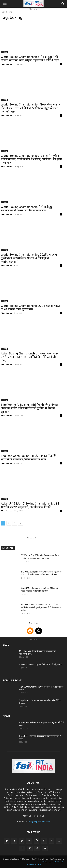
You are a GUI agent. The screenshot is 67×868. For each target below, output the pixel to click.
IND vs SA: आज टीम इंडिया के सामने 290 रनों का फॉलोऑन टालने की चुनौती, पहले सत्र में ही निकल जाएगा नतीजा (41, 607)
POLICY (38, 865)
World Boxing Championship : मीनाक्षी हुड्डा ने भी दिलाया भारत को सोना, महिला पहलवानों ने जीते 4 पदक (30, 59)
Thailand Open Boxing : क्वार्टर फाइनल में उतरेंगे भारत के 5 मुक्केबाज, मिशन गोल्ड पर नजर (29, 458)
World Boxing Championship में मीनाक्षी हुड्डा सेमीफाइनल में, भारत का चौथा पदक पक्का (27, 209)
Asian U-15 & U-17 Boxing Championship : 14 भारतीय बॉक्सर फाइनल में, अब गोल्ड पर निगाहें (30, 505)
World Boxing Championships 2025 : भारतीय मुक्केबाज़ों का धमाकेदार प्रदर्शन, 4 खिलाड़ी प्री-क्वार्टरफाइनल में (29, 258)
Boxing (4, 52)
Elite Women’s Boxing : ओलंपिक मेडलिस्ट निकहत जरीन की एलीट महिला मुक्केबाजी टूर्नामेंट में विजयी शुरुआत (30, 408)
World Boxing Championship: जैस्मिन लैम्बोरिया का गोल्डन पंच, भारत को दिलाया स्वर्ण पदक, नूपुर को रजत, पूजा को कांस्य (31, 108)
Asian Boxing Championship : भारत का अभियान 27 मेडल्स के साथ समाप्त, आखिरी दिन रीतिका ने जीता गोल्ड (30, 357)
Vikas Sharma (7, 64)
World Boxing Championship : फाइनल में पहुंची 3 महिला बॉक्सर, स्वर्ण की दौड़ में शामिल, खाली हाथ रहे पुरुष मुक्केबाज (31, 159)
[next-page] (20, 523)
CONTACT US (58, 862)
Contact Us (39, 816)
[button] (5, 4)
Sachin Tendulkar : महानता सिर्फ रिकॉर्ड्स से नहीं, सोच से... (41, 665)
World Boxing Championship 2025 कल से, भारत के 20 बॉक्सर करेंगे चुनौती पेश (30, 308)
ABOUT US (47, 862)
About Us (27, 816)
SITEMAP (30, 865)
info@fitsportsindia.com (39, 822)
